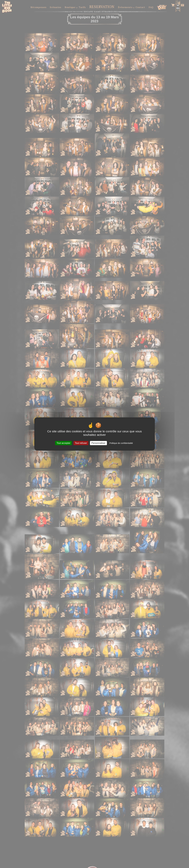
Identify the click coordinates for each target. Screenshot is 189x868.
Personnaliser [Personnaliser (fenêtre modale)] (98, 443)
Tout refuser (81, 443)
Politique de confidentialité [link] (121, 443)
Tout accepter (63, 443)
